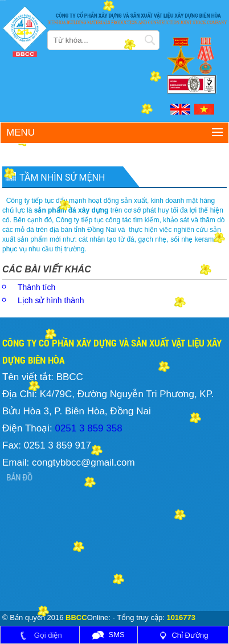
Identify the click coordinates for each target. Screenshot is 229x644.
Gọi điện (40, 635)
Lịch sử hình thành (51, 300)
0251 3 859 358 (87, 428)
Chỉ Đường (183, 635)
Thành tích (36, 287)
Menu (21, 133)
